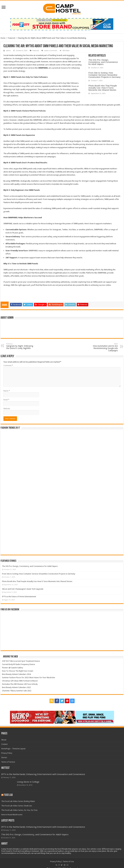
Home (3, 38)
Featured (11, 38)
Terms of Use (68, 861)
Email (6, 400)
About (4, 740)
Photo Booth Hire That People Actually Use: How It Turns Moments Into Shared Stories (103, 88)
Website (7, 409)
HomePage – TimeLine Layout (13, 749)
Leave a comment (51, 51)
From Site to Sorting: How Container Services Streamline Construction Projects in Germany (104, 75)
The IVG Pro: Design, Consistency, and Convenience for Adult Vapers (103, 62)
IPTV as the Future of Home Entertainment (19, 597)
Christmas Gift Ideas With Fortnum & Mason (20, 681)
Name (7, 391)
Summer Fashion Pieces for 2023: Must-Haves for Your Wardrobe (28, 678)
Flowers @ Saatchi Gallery (12, 668)
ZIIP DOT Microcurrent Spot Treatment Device (21, 661)
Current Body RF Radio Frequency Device (18, 664)
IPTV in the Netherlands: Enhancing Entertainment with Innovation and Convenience (43, 774)
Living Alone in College (28, 782)
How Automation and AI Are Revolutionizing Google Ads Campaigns (103, 347)
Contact (4, 744)
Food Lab (8, 795)
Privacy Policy (7, 753)
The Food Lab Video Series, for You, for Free (19, 810)
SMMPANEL (67, 86)
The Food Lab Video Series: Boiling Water (18, 801)
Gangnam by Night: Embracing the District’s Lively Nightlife (21, 346)
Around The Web (10, 657)
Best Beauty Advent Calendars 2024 (16, 674)
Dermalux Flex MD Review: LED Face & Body (20, 684)
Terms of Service (8, 762)
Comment (8, 365)
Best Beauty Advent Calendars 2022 (16, 687)
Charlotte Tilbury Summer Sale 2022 (17, 691)
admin (8, 51)
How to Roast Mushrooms (12, 815)
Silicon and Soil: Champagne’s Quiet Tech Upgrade (23, 589)
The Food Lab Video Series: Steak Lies (17, 806)
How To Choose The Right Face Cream (18, 671)
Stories (4, 757)
